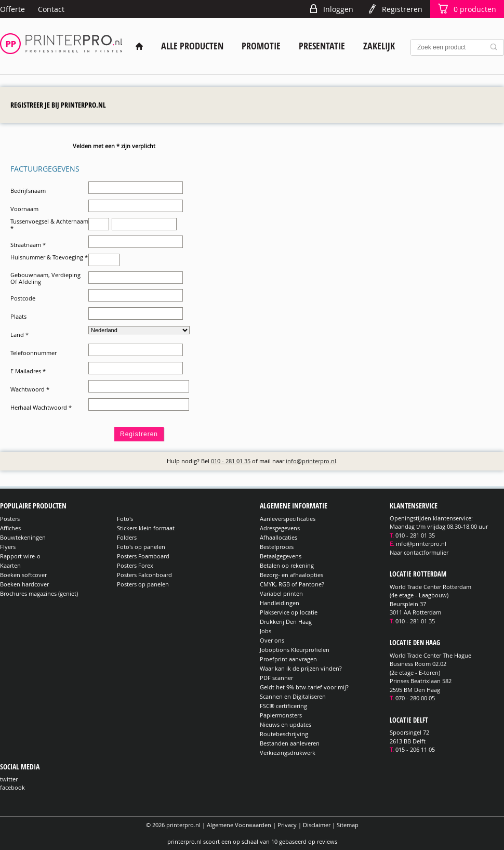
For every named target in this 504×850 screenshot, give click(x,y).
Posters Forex (135, 565)
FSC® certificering (283, 706)
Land (19, 335)
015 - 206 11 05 (415, 749)
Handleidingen (280, 603)
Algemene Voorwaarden (239, 825)
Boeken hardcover (24, 584)
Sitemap (348, 825)
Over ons (272, 640)
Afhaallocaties (278, 537)
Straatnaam (28, 245)
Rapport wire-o (20, 556)
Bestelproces (277, 547)
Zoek (496, 47)
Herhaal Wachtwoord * (41, 407)
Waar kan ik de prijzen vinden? (301, 668)
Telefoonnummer (34, 353)
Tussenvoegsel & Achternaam (49, 225)
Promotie (261, 46)
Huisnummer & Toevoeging (49, 257)
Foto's (125, 519)
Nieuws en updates (286, 724)
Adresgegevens (280, 528)
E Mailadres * (28, 371)
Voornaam (24, 209)
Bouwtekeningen (23, 537)
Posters (10, 519)
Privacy (287, 825)
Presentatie (322, 46)
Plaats (18, 316)
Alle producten (192, 46)
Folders (127, 537)
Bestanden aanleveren (290, 743)
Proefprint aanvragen (288, 659)
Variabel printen (281, 593)
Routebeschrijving (284, 734)
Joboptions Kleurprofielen (295, 650)
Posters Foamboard (143, 556)
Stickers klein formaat (146, 528)
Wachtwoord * (30, 389)
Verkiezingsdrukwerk (288, 753)
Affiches (10, 528)
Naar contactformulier (419, 552)
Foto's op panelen (141, 547)
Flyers (8, 547)
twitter (9, 779)
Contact (51, 9)
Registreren (402, 9)
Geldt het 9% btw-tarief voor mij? (304, 687)
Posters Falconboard (144, 575)
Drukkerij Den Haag (286, 622)
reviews (327, 841)
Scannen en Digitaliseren (293, 696)
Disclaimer (317, 825)
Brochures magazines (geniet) (39, 593)
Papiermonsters (281, 715)
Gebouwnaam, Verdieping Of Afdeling (45, 278)
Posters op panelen (143, 584)
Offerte (12, 9)
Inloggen (338, 9)
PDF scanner (276, 678)
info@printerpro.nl (311, 461)
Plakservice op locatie (289, 612)
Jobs (266, 631)
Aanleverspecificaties (288, 519)
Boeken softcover (23, 575)
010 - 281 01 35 (231, 461)
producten (475, 9)
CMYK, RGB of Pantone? (292, 584)
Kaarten (10, 565)
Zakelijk (379, 46)
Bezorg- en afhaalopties (291, 575)
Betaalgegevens (281, 556)
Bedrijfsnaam (28, 191)
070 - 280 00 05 (415, 698)
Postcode (23, 298)
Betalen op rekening (287, 565)
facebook (12, 787)
